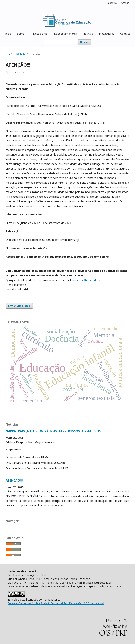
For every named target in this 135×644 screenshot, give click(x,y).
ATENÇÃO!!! (14, 480)
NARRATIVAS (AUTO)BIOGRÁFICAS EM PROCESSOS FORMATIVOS (53, 431)
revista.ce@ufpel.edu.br (86, 280)
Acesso (125, 3)
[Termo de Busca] (60, 42)
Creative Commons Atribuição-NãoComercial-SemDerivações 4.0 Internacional (56, 603)
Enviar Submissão (19, 306)
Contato (125, 34)
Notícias (88, 34)
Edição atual (41, 34)
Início (8, 34)
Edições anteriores (65, 34)
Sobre (21, 34)
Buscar (84, 42)
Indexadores (107, 34)
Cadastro (112, 3)
